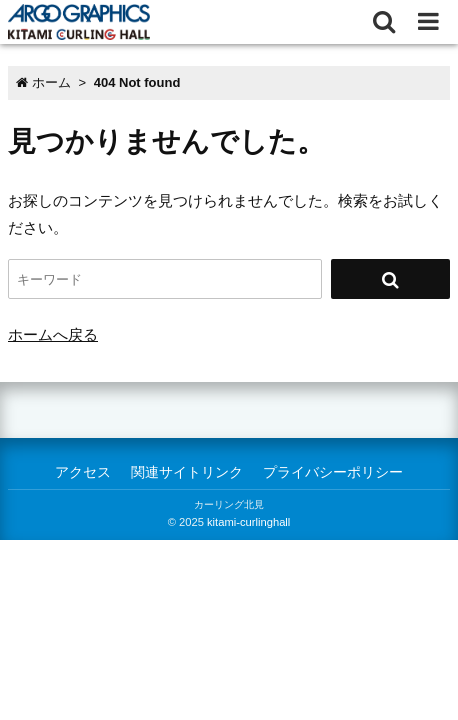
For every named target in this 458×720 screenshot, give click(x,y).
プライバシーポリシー (333, 472)
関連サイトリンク (187, 472)
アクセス (83, 472)
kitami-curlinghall (248, 522)
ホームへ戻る (53, 334)
